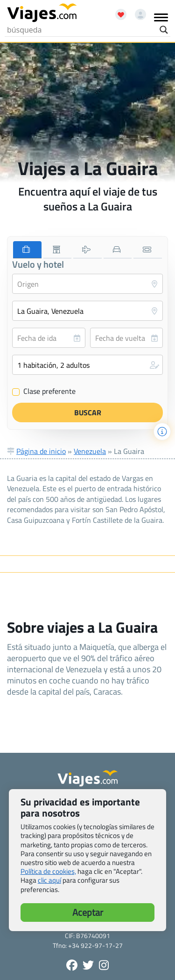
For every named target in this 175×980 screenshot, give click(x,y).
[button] (87, 365)
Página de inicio (41, 451)
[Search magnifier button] (164, 30)
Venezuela (90, 451)
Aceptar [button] (88, 912)
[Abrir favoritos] (117, 11)
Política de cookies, (48, 871)
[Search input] (81, 30)
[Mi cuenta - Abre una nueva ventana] (137, 11)
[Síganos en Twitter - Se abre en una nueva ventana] (88, 965)
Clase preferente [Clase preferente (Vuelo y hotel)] (44, 392)
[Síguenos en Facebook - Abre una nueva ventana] (72, 965)
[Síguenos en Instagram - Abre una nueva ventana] (104, 965)
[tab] (27, 250)
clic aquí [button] (49, 880)
